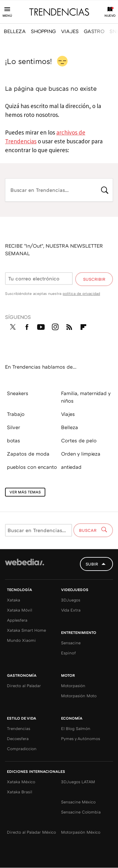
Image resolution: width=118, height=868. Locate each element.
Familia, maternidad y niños (86, 397)
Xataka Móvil (20, 610)
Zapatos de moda (28, 454)
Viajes (68, 414)
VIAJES (70, 31)
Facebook (27, 326)
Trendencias (19, 728)
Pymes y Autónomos (81, 739)
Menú (7, 15)
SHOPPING (43, 31)
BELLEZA (15, 31)
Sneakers (18, 393)
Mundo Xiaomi (21, 640)
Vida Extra (71, 610)
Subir (92, 564)
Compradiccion (22, 749)
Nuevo (110, 15)
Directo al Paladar (24, 686)
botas (14, 440)
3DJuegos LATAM (78, 782)
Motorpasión (73, 686)
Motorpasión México (81, 832)
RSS (69, 326)
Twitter (13, 326)
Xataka (14, 600)
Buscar (105, 189)
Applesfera (17, 620)
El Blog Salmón (76, 728)
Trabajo (16, 414)
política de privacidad (81, 293)
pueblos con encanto (32, 467)
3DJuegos (71, 600)
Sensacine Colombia (81, 812)
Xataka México (21, 782)
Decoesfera (18, 739)
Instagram (55, 326)
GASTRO (94, 31)
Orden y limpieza (81, 454)
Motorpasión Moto (79, 696)
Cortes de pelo (79, 440)
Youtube (41, 326)
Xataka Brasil (20, 792)
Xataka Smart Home (26, 630)
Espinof (68, 653)
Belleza (70, 427)
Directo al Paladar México (31, 832)
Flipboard (83, 326)
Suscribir (94, 279)
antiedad (71, 467)
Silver (14, 427)
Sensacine (71, 643)
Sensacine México (78, 802)
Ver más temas (25, 492)
